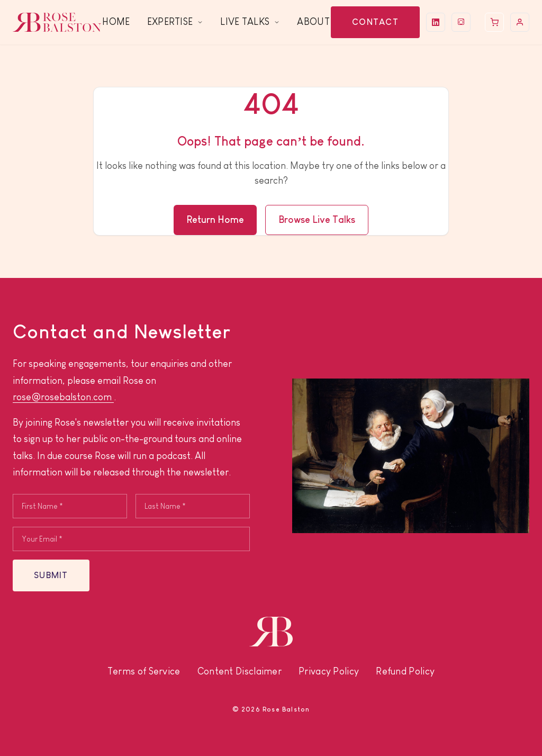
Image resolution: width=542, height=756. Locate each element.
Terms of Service (144, 671)
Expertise (175, 22)
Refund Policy (405, 671)
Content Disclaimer (240, 671)
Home (116, 22)
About (313, 22)
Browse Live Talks (317, 220)
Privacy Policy (329, 671)
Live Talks (250, 22)
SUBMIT (51, 575)
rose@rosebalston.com (63, 397)
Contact (375, 22)
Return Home (215, 220)
